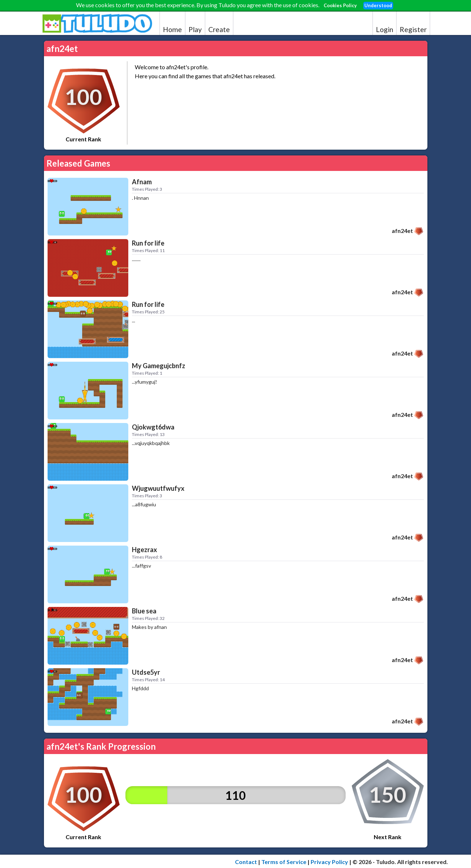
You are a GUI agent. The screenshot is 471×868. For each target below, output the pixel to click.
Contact (246, 862)
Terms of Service (284, 862)
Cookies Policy (340, 5)
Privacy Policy (329, 862)
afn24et (402, 231)
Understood (378, 5)
